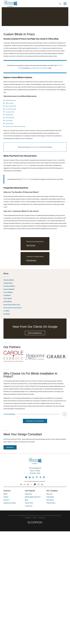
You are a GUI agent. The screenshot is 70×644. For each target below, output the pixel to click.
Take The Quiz (31, 245)
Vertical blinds (10, 118)
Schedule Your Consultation (35, 421)
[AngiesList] (37, 477)
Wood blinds (9, 123)
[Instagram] (44, 477)
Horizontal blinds (11, 109)
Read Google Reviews (35, 333)
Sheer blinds (9, 115)
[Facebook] (26, 477)
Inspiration (28, 494)
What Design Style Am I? (33, 497)
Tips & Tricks (29, 503)
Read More (10, 447)
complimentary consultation (39, 68)
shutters (40, 48)
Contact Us (29, 506)
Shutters (6, 500)
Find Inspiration (31, 260)
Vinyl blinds (9, 120)
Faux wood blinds (11, 106)
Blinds (5, 494)
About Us (49, 494)
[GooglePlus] (30, 477)
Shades (6, 497)
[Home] (10, 4)
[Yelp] (33, 477)
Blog (26, 500)
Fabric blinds (9, 103)
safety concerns (24, 165)
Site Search (50, 500)
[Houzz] (40, 477)
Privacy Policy (51, 503)
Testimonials (35, 147)
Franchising (50, 497)
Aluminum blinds (11, 100)
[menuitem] (35, 280)
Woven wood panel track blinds (15, 126)
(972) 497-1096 (26, 179)
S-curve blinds (10, 112)
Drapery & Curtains (10, 503)
